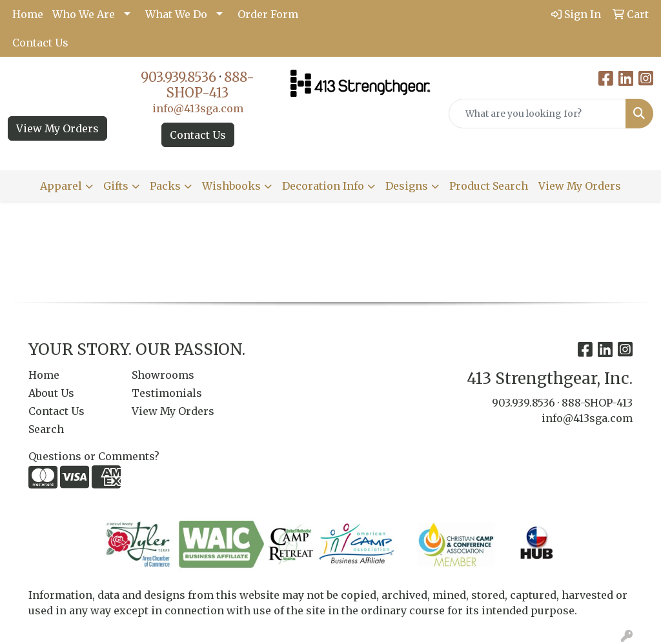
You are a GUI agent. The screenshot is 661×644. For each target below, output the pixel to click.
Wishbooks (231, 186)
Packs (165, 186)
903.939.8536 (178, 77)
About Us (51, 393)
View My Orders (57, 128)
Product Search (489, 186)
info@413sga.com (198, 108)
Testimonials (167, 393)
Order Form (268, 14)
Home (28, 14)
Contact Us (40, 43)
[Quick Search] (537, 114)
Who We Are (84, 14)
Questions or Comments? (94, 456)
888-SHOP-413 (210, 85)
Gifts (116, 186)
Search (46, 429)
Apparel (61, 186)
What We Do (176, 14)
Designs (407, 186)
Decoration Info (323, 186)
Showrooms (163, 375)
